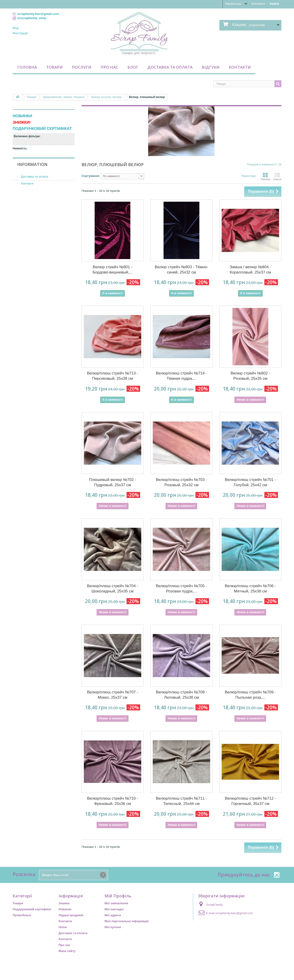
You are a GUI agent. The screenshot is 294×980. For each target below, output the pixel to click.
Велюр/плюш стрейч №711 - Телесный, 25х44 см (182, 801)
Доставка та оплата (170, 67)
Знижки (64, 903)
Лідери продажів (71, 915)
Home (63, 927)
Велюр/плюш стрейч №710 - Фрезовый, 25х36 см (113, 801)
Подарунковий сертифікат (32, 909)
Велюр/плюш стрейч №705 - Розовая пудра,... (182, 589)
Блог (133, 67)
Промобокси (22, 915)
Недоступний (30, 154)
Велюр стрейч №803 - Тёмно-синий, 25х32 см (181, 270)
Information (32, 200)
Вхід (16, 28)
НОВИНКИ (22, 116)
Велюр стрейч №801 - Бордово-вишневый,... (113, 270)
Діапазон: (20, 176)
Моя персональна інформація (127, 921)
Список (277, 176)
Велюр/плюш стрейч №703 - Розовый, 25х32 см (182, 482)
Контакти (258, 4)
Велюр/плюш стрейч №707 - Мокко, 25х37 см (113, 695)
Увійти (274, 4)
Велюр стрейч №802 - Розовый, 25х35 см (250, 376)
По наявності (29, 160)
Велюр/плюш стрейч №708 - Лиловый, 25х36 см (182, 695)
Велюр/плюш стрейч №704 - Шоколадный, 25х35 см (113, 589)
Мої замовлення (116, 903)
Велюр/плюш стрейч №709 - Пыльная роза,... (250, 695)
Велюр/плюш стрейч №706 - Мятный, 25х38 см (250, 589)
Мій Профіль (118, 896)
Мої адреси (113, 915)
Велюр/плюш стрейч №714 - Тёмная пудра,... (182, 376)
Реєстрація (20, 33)
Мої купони (113, 927)
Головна (27, 67)
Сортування (90, 176)
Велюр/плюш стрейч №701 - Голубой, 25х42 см (250, 482)
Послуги (82, 67)
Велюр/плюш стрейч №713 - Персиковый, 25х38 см (113, 376)
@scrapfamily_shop (32, 18)
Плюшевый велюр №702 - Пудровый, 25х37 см (112, 482)
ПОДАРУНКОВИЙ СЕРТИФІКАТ (42, 129)
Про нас (109, 67)
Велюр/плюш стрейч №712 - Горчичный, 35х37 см (250, 801)
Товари (54, 67)
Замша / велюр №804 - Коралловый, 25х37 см (250, 270)
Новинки (65, 909)
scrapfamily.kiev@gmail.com (234, 913)
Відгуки (211, 67)
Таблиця (265, 176)
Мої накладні (114, 909)
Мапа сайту (67, 951)
